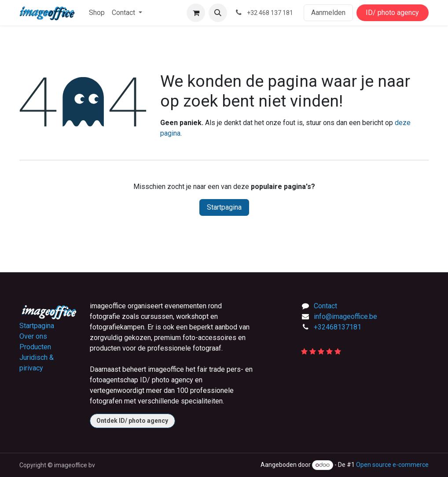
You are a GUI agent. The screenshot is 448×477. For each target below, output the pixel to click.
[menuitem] (97, 13)
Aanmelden (328, 13)
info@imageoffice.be (345, 316)
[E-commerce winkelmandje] (196, 13)
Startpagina (224, 207)
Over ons (33, 336)
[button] (218, 13)
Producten (35, 347)
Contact (325, 306)
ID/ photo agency (392, 13)
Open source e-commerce (392, 465)
